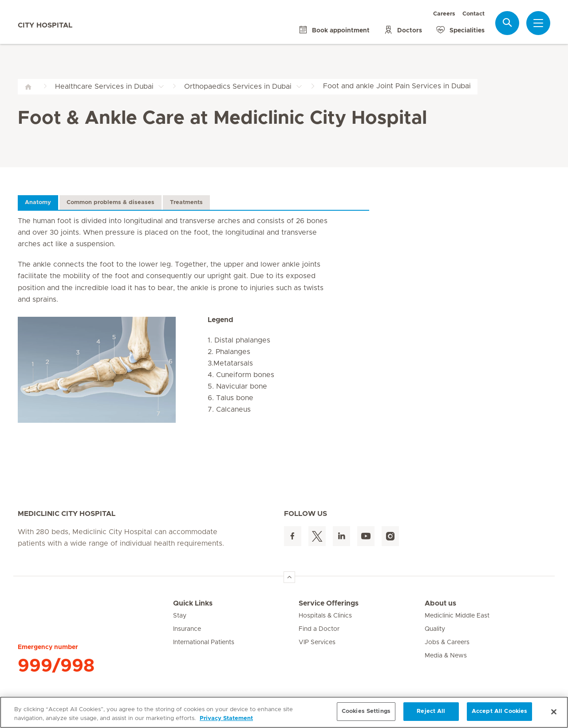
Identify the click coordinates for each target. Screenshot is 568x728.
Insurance (187, 629)
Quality (435, 629)
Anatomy (38, 203)
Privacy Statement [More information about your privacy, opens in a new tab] (226, 718)
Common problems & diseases (110, 203)
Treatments (186, 203)
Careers (444, 14)
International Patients (204, 642)
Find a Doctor (319, 629)
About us (440, 603)
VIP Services (317, 642)
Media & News (446, 656)
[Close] (554, 712)
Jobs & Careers (447, 642)
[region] (284, 712)
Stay (180, 616)
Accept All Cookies (499, 711)
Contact (473, 14)
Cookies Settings (366, 711)
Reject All (431, 711)
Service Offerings (329, 603)
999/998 (56, 666)
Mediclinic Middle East (457, 616)
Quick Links (193, 603)
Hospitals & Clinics (325, 616)
